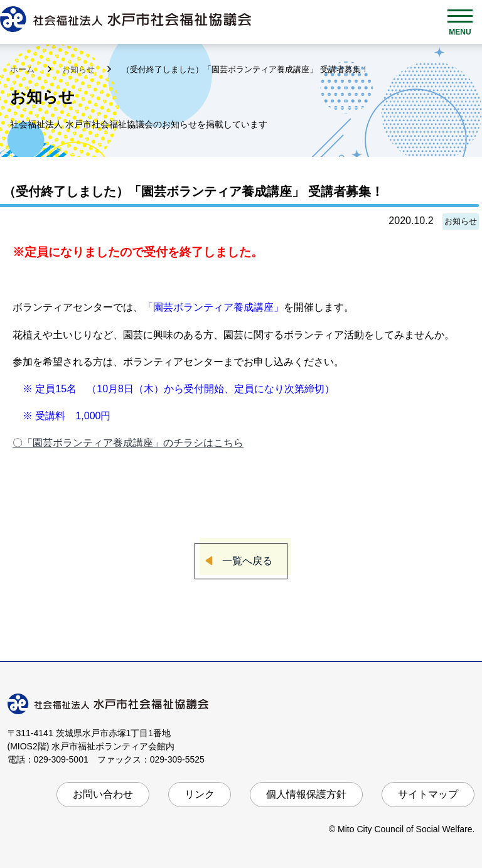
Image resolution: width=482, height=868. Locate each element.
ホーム (24, 69)
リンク (200, 794)
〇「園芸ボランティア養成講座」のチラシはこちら (128, 443)
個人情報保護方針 (306, 794)
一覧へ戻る (247, 561)
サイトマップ (428, 794)
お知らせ (80, 69)
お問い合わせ (103, 794)
